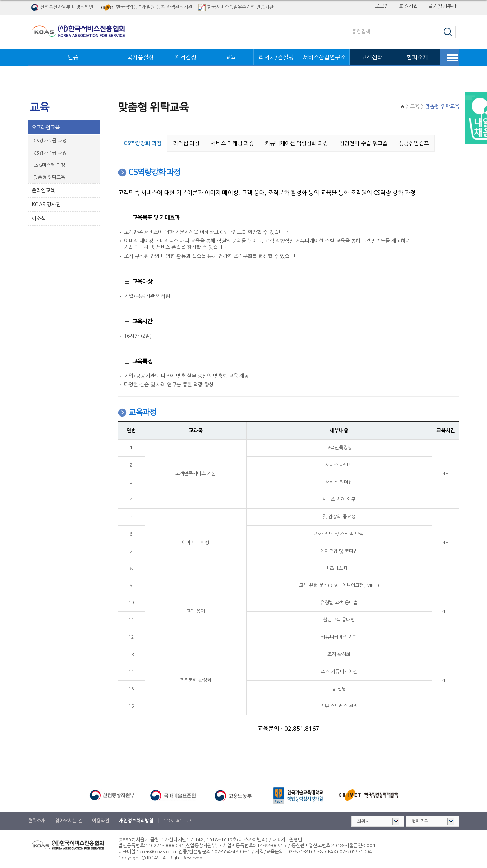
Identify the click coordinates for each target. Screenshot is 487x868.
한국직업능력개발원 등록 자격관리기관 (146, 7)
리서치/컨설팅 (276, 57)
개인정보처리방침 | (140, 820)
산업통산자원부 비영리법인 (62, 7)
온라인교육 (43, 190)
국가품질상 (140, 57)
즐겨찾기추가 (442, 6)
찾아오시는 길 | (72, 820)
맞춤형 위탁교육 (49, 177)
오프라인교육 (46, 127)
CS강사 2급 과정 (50, 140)
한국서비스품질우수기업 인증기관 (236, 7)
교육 (231, 57)
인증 (73, 57)
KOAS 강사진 (46, 204)
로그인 (382, 6)
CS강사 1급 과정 (50, 152)
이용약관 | (104, 820)
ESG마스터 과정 (49, 164)
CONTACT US (178, 820)
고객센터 (372, 57)
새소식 (39, 218)
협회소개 (417, 57)
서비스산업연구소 (324, 57)
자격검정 (185, 57)
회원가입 (409, 6)
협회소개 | (40, 820)
